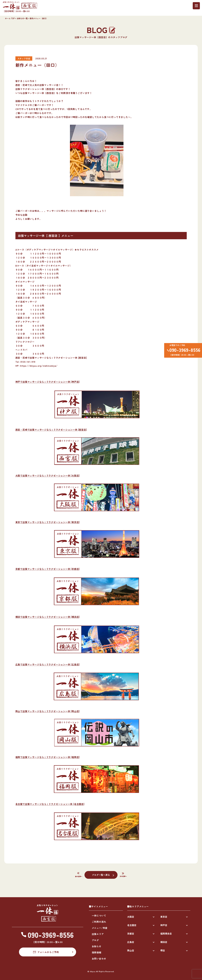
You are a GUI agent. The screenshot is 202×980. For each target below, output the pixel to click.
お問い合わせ (99, 959)
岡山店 (131, 950)
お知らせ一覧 (22, 18)
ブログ (95, 940)
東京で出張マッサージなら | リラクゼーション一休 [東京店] (48, 522)
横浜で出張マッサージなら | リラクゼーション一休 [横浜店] (48, 617)
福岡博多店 (166, 934)
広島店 (131, 942)
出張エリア (98, 934)
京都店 (131, 934)
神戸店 (164, 925)
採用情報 (97, 952)
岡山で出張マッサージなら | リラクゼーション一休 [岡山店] (48, 711)
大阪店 (131, 917)
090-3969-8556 (184, 350)
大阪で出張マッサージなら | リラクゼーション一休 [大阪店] (48, 475)
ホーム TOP (10, 18)
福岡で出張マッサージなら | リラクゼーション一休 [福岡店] (48, 757)
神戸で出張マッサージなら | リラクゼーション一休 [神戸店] (48, 382)
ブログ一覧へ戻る (101, 875)
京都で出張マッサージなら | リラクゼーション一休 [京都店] (48, 569)
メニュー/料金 (100, 928)
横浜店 (164, 942)
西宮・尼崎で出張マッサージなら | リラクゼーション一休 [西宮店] (51, 430)
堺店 (163, 950)
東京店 (164, 917)
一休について (99, 916)
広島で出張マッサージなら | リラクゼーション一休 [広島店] (48, 664)
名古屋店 (132, 925)
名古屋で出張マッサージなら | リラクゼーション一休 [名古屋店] (50, 804)
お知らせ (97, 946)
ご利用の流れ (99, 922)
